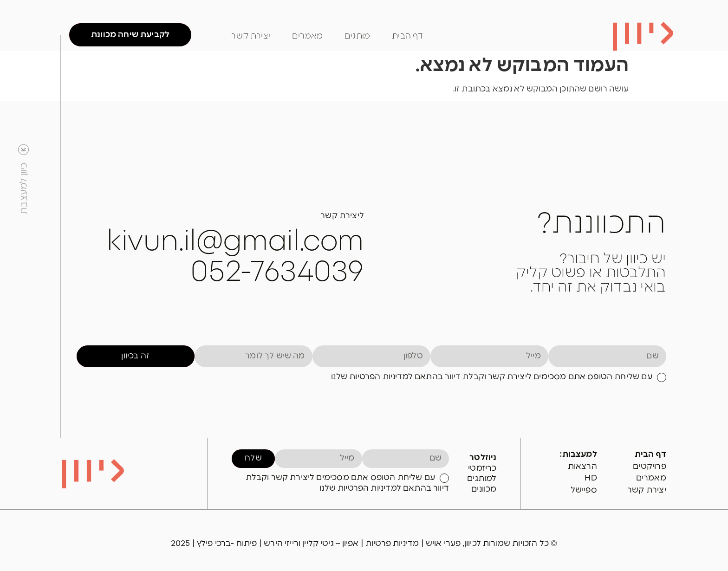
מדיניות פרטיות (393, 543)
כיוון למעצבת (24, 188)
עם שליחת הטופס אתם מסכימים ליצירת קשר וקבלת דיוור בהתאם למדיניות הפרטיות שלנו (491, 377)
